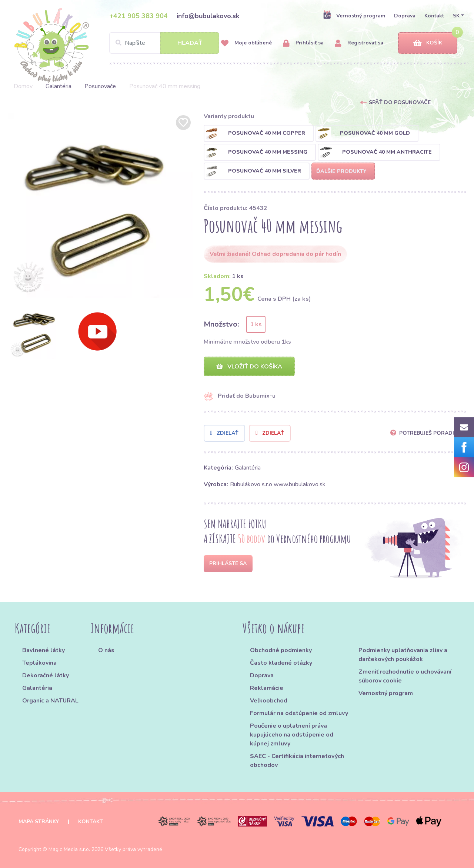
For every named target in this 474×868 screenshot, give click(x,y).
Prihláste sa (228, 563)
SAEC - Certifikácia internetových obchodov (297, 761)
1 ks (256, 324)
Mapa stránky (39, 822)
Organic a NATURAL (50, 701)
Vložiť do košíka (249, 367)
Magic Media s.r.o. (69, 849)
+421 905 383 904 (138, 16)
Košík (428, 43)
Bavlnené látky (44, 650)
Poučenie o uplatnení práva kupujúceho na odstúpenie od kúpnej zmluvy (292, 735)
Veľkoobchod (269, 701)
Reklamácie (267, 688)
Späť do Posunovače (400, 102)
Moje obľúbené (246, 43)
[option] (100, 206)
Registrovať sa (359, 43)
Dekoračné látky (46, 675)
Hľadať (190, 43)
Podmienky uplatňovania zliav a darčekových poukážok (403, 655)
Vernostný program (354, 16)
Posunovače (100, 86)
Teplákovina (39, 663)
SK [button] (456, 16)
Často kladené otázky (281, 663)
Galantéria (59, 86)
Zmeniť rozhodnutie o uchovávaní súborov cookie (405, 676)
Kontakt (434, 16)
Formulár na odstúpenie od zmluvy (299, 713)
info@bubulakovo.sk (208, 16)
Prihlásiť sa (303, 43)
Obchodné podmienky (281, 650)
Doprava (405, 16)
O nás (106, 650)
